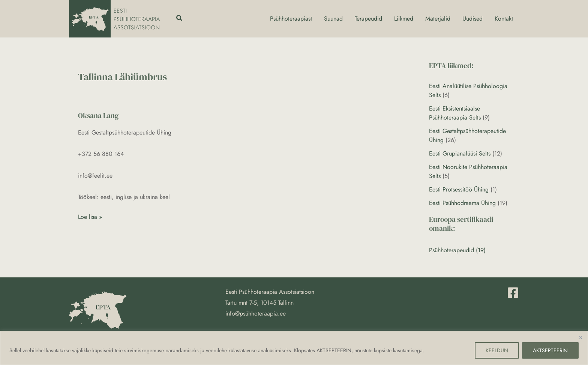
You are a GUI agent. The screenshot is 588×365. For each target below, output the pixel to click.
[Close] (580, 337)
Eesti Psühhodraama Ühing (462, 203)
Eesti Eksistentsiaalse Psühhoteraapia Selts (455, 113)
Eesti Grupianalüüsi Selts (460, 153)
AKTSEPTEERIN (550, 350)
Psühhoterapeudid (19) (457, 250)
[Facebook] (513, 293)
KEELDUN (497, 350)
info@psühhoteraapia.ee (256, 313)
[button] (180, 19)
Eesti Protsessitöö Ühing (459, 189)
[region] (294, 348)
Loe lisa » (90, 216)
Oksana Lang (98, 115)
